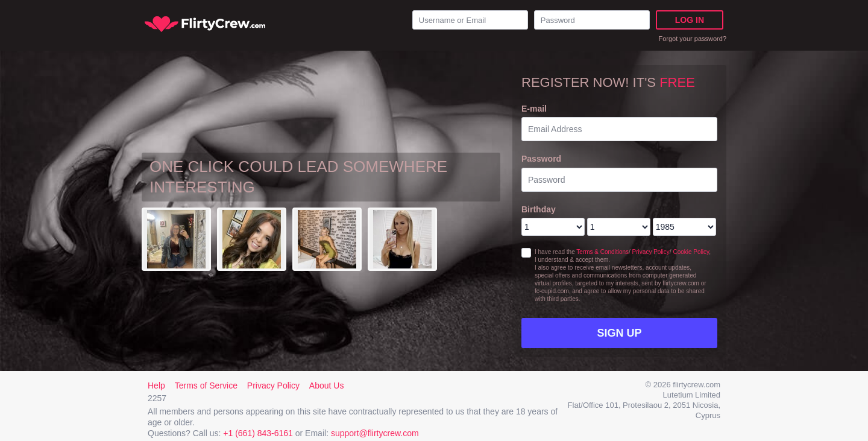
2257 (157, 398)
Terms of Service (206, 385)
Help (156, 385)
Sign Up (619, 333)
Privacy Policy (651, 252)
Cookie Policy (691, 252)
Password (541, 159)
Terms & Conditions (602, 252)
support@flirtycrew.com (375, 433)
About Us (327, 385)
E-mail (534, 109)
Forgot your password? (693, 39)
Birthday (539, 209)
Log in (690, 20)
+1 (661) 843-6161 (258, 433)
